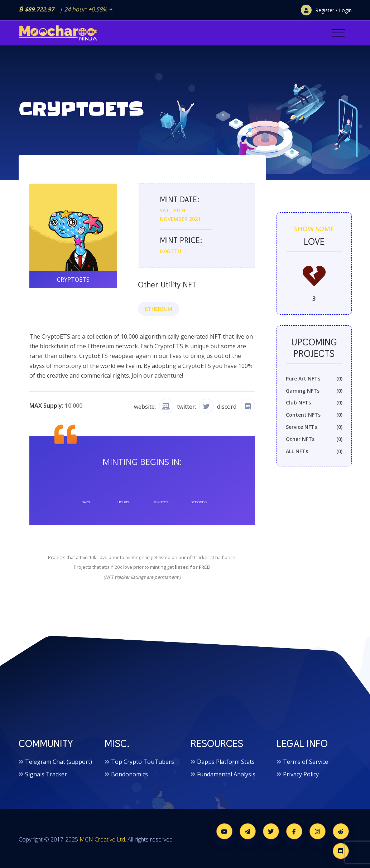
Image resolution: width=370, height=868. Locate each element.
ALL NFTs (314, 451)
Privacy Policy (301, 774)
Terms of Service (306, 762)
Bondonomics (129, 774)
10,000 (74, 406)
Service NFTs (314, 427)
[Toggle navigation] (338, 33)
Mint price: (181, 240)
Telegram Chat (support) (59, 762)
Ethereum (159, 309)
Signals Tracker (46, 774)
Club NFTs (314, 403)
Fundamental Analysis (226, 774)
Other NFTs (314, 439)
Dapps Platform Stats (226, 762)
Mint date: (179, 200)
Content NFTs (314, 415)
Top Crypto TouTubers (143, 762)
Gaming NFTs (314, 391)
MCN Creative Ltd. (103, 839)
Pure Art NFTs (314, 379)
